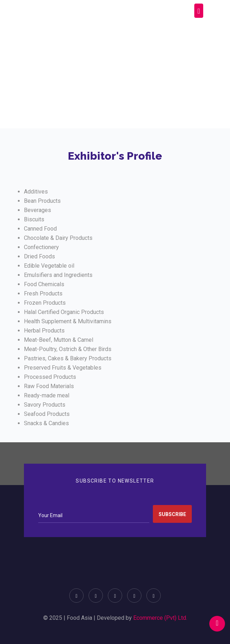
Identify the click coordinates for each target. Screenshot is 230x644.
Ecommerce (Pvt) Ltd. (160, 618)
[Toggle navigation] (199, 11)
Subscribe (172, 514)
